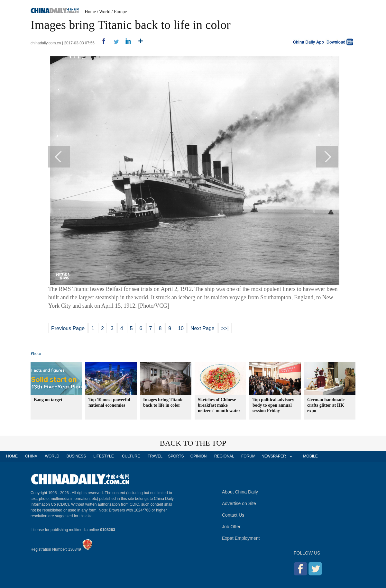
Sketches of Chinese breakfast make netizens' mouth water (219, 405)
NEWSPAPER (273, 456)
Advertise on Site (239, 503)
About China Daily (240, 492)
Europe (120, 12)
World (105, 12)
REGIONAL (224, 456)
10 (181, 328)
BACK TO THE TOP (193, 443)
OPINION (199, 456)
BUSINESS (76, 456)
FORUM (248, 456)
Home (90, 12)
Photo (36, 353)
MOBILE (310, 456)
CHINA (31, 456)
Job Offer (231, 527)
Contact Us (233, 515)
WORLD (52, 456)
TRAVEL (155, 456)
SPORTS (176, 456)
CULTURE (131, 456)
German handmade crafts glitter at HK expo (326, 405)
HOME (12, 456)
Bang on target (48, 400)
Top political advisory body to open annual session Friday (273, 405)
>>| (225, 328)
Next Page (202, 328)
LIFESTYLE (103, 456)
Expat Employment (241, 538)
